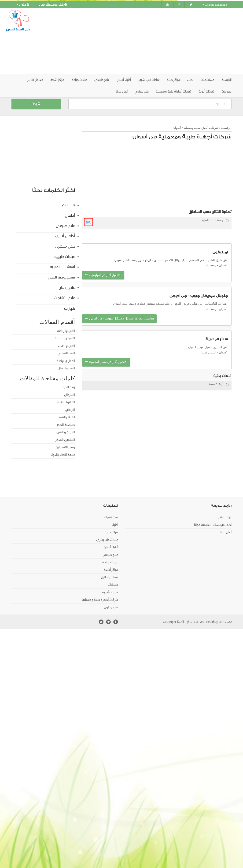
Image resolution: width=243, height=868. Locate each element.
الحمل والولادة (66, 361)
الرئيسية (226, 80)
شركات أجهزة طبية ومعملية (201, 128)
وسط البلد (210, 265)
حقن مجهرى (65, 246)
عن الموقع (225, 517)
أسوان (177, 128)
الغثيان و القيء (65, 432)
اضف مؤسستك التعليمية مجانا (213, 525)
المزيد (205, 221)
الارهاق (70, 410)
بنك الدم (68, 205)
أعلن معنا (122, 92)
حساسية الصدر (66, 425)
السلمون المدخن (65, 440)
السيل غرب (209, 353)
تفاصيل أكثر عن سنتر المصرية (106, 362)
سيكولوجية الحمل (61, 277)
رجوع (88, 222)
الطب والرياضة (66, 331)
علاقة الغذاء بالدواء (63, 455)
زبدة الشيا (69, 387)
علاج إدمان (67, 288)
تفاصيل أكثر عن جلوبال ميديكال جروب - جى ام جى (119, 319)
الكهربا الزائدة (66, 402)
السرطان (70, 395)
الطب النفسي (66, 353)
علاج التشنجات (64, 298)
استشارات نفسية (62, 267)
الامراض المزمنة (65, 338)
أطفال (70, 215)
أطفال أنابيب (65, 236)
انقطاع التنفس (66, 417)
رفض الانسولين (65, 447)
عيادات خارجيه (65, 257)
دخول (23, 5)
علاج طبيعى (65, 226)
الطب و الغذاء (66, 346)
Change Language (215, 5)
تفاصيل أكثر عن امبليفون (103, 275)
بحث (36, 104)
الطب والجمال (66, 368)
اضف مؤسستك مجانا (53, 5)
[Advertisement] (150, 41)
